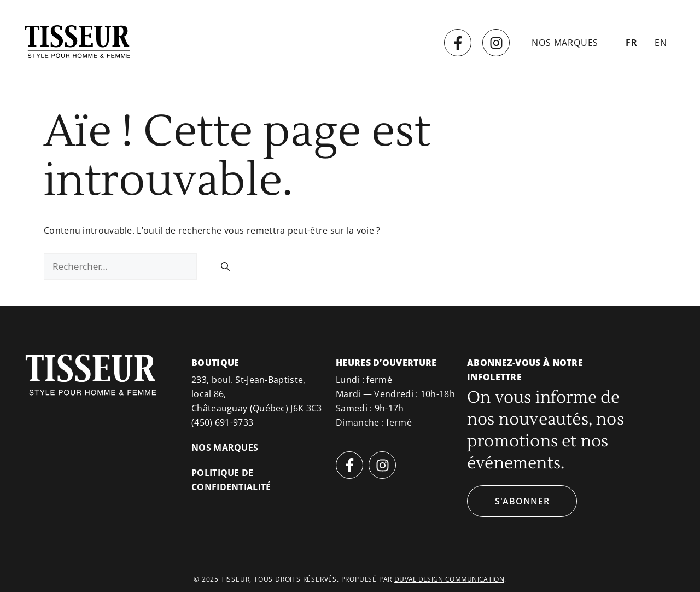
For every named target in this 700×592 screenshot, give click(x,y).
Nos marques (565, 43)
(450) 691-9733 (222, 422)
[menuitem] (632, 43)
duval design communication (449, 579)
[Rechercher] (225, 266)
